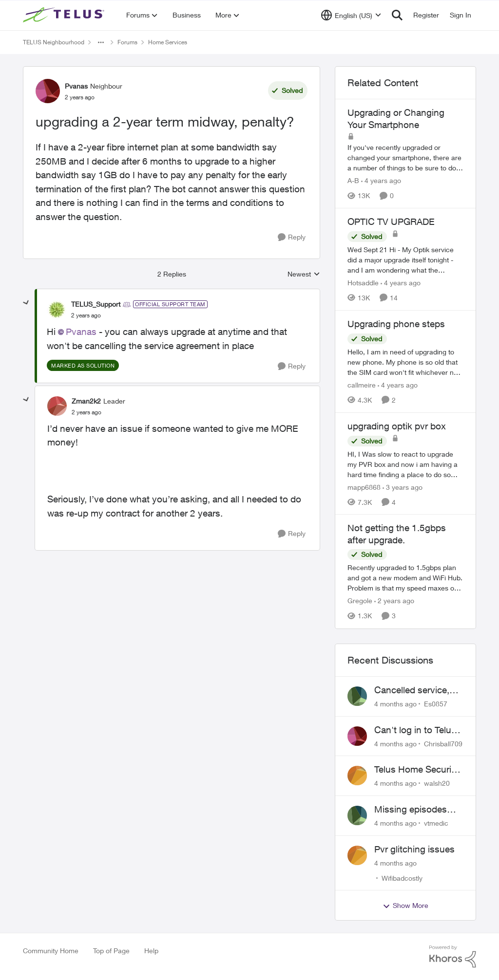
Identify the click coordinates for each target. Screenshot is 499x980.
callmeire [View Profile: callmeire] (362, 385)
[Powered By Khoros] (453, 957)
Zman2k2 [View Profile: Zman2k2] (86, 401)
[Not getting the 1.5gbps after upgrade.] (405, 578)
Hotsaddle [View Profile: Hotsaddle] (363, 283)
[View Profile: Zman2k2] (57, 406)
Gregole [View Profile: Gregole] (360, 601)
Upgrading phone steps (396, 324)
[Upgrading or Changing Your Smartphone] (405, 157)
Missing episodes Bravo (411, 810)
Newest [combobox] (304, 274)
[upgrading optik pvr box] (405, 464)
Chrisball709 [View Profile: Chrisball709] (443, 743)
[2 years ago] (394, 601)
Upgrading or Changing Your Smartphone (396, 119)
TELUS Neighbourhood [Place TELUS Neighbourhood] (54, 42)
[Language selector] (351, 15)
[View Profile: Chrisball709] (357, 736)
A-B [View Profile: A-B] (353, 180)
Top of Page (111, 951)
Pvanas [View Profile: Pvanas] (76, 86)
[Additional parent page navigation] (101, 42)
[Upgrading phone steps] (405, 362)
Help (151, 951)
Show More (405, 906)
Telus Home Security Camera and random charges (417, 770)
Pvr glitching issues (414, 849)
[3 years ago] (403, 487)
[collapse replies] (26, 303)
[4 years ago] (381, 180)
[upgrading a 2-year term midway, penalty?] (86, 315)
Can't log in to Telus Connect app (415, 730)
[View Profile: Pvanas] (48, 91)
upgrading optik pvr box (397, 426)
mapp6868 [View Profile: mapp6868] (364, 487)
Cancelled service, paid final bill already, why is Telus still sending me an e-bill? (418, 690)
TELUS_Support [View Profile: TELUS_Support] (96, 304)
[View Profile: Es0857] (357, 696)
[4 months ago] (395, 704)
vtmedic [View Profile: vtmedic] (436, 823)
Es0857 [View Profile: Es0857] (436, 704)
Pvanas (81, 332)
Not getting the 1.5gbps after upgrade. (397, 534)
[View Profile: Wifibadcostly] (357, 855)
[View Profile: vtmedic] (357, 815)
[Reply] (292, 237)
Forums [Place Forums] (127, 42)
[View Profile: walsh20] (357, 776)
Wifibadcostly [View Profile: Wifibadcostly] (402, 878)
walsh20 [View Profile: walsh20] (437, 783)
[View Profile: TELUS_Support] (57, 310)
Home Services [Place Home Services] (168, 42)
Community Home (51, 951)
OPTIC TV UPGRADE (391, 222)
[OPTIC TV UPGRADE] (405, 260)
